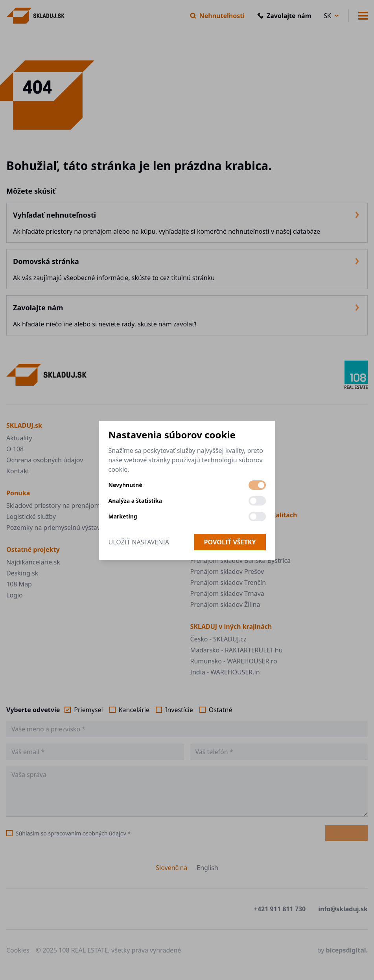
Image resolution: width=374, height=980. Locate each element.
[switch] (257, 485)
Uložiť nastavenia (139, 542)
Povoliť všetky (230, 542)
